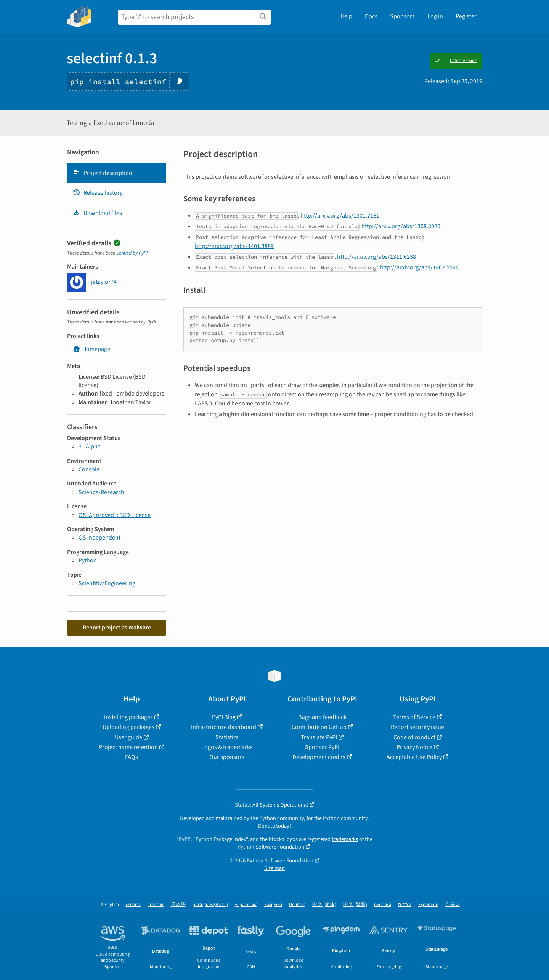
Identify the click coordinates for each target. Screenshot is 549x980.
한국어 (453, 905)
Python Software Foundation (271, 847)
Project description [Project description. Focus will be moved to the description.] (103, 173)
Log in (435, 16)
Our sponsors (227, 757)
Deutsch (297, 905)
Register (466, 16)
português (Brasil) (210, 905)
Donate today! (274, 826)
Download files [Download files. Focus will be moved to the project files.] (97, 213)
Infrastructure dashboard (224, 727)
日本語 (178, 905)
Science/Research (101, 492)
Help (346, 16)
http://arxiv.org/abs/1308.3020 (401, 226)
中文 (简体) (324, 905)
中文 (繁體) (355, 905)
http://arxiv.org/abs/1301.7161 (340, 216)
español (134, 905)
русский (383, 905)
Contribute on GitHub (319, 727)
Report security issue (417, 727)
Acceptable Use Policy (414, 757)
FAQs (132, 757)
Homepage (91, 349)
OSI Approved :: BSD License (115, 515)
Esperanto (428, 905)
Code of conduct (414, 737)
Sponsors (402, 16)
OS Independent (100, 538)
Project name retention (128, 747)
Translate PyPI (319, 737)
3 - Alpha (90, 447)
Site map (274, 868)
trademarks (345, 839)
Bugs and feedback (322, 717)
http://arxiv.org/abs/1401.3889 (234, 246)
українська (246, 905)
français (156, 905)
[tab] (117, 173)
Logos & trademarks (227, 747)
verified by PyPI (132, 253)
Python (88, 560)
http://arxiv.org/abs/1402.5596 (419, 267)
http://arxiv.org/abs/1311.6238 (376, 257)
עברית (405, 905)
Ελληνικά (273, 905)
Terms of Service (414, 717)
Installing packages (128, 717)
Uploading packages (128, 727)
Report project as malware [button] (117, 628)
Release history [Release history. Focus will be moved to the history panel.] (98, 193)
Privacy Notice (414, 747)
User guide (128, 737)
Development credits (319, 757)
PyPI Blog (224, 717)
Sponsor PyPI (322, 747)
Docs (371, 16)
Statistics (227, 737)
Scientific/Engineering (107, 583)
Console (89, 469)
